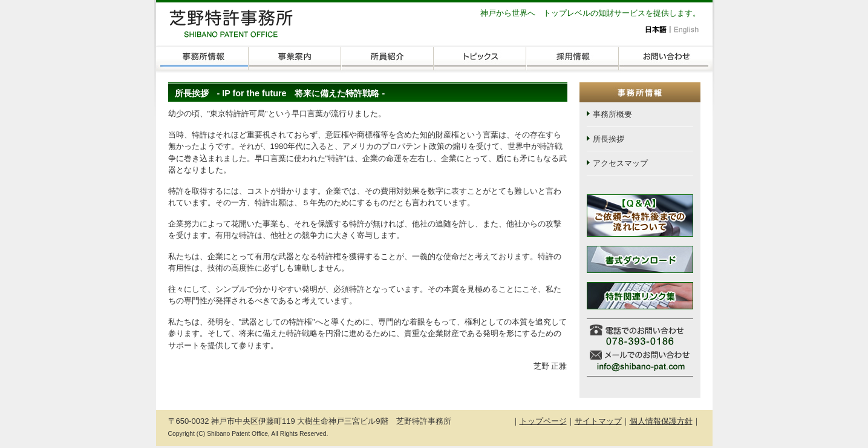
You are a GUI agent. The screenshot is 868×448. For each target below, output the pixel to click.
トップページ (543, 421)
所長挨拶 (609, 139)
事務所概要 (612, 114)
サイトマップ (598, 421)
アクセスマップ (620, 163)
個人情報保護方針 (661, 421)
